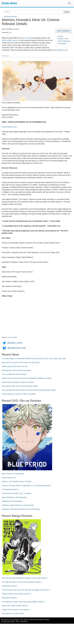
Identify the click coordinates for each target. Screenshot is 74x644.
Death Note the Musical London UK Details (18, 382)
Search (67, 12)
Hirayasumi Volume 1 (10, 586)
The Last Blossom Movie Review (14, 374)
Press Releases (64, 41)
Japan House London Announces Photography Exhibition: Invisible (27, 378)
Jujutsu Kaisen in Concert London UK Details (19, 394)
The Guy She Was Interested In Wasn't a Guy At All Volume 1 (25, 578)
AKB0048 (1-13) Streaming (12, 501)
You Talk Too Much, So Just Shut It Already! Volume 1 (22, 582)
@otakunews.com (17, 348)
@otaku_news (15, 343)
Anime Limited (27, 38)
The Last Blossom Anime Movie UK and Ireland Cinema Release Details (29, 390)
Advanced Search (10, 17)
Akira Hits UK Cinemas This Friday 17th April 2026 (21, 363)
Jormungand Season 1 (10, 489)
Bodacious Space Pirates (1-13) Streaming (18, 505)
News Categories (63, 31)
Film (67, 39)
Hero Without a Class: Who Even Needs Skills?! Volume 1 (23, 602)
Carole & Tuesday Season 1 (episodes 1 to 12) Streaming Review (26, 486)
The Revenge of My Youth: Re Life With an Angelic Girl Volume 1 (26, 590)
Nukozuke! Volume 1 (10, 598)
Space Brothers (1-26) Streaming (14, 497)
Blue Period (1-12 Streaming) (13, 474)
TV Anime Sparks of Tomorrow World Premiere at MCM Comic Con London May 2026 (34, 359)
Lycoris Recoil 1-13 (9, 478)
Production (63, 43)
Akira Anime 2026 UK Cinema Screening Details (20, 386)
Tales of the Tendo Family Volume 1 (15, 606)
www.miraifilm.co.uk (60, 50)
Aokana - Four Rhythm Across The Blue (17, 482)
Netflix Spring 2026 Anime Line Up (15, 366)
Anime (61, 36)
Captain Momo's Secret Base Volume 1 (16, 594)
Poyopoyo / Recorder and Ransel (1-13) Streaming (21, 509)
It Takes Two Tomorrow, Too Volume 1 (16, 610)
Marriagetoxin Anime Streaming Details (16, 370)
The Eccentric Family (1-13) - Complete (16, 493)
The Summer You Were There (13, 613)
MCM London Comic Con (11, 40)
